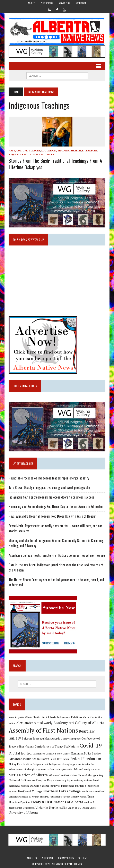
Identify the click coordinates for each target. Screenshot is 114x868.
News (12, 154)
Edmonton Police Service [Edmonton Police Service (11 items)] (86, 754)
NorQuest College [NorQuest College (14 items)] (30, 791)
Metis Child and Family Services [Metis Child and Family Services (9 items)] (83, 769)
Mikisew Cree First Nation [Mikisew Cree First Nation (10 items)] (63, 775)
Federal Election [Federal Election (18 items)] (83, 759)
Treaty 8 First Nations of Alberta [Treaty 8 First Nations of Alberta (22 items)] (57, 802)
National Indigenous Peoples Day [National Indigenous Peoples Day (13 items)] (30, 780)
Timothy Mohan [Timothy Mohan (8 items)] (79, 797)
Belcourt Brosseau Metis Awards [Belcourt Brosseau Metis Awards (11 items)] (41, 739)
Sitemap (83, 858)
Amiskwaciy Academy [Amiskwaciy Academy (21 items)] (51, 723)
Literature (90, 151)
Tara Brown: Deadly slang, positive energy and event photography (49, 487)
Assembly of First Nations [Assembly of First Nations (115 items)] (43, 730)
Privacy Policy (66, 858)
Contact (81, 3)
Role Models (26, 154)
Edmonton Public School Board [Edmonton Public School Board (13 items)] (29, 759)
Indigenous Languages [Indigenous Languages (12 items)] (63, 764)
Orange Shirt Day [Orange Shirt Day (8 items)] (41, 797)
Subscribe (47, 3)
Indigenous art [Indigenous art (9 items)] (40, 764)
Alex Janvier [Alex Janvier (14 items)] (25, 723)
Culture (34, 151)
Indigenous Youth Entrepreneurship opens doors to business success (51, 497)
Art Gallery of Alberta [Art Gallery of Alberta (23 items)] (86, 723)
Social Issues (45, 154)
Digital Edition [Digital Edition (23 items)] (21, 753)
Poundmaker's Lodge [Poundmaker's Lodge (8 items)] (60, 797)
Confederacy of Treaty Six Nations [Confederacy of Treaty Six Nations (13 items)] (57, 746)
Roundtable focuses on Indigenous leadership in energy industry (49, 478)
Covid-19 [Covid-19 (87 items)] (91, 745)
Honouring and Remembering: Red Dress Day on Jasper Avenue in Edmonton (56, 507)
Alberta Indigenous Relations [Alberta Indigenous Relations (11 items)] (65, 717)
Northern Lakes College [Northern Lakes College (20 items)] (62, 791)
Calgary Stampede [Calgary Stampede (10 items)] (71, 738)
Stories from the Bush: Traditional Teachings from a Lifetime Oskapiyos (55, 164)
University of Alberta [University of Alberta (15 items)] (23, 813)
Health (76, 151)
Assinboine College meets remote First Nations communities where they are (57, 555)
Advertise (65, 3)
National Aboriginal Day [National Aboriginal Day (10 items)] (91, 775)
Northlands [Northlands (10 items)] (88, 791)
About (31, 3)
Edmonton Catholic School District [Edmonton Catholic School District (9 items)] (52, 754)
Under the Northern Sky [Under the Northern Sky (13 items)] (51, 807)
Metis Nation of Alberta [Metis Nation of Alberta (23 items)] (28, 775)
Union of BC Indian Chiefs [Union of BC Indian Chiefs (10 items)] (82, 808)
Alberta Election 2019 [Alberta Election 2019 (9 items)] (36, 717)
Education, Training (56, 151)
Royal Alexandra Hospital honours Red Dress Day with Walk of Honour (52, 516)
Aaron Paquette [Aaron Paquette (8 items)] (16, 717)
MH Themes (76, 864)
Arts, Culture (18, 151)
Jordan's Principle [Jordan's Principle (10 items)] (56, 769)
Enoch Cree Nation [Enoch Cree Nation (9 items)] (60, 759)
